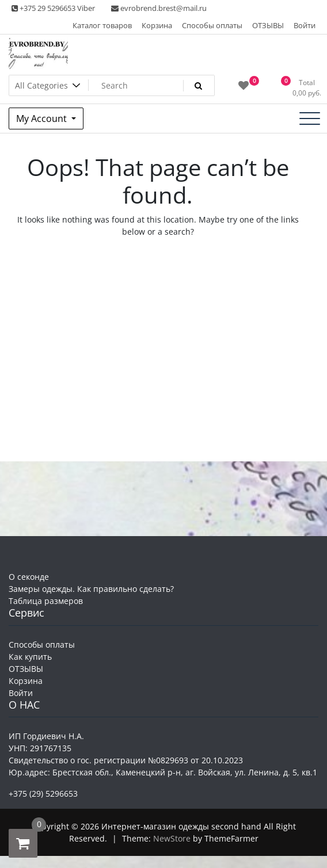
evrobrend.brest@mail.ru (159, 8)
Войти (305, 25)
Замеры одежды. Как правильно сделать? (91, 589)
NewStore (172, 838)
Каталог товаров (102, 25)
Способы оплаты (212, 25)
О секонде (29, 577)
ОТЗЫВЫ (268, 25)
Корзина (157, 25)
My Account (43, 118)
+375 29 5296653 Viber (53, 8)
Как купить (30, 657)
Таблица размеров (46, 601)
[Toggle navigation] (310, 118)
